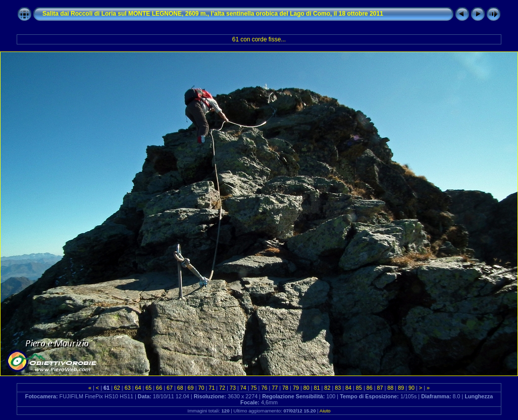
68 (180, 388)
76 (264, 388)
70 (201, 388)
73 (233, 388)
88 (390, 388)
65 (148, 388)
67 (170, 388)
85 (359, 388)
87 (380, 388)
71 (212, 388)
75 (254, 388)
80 (306, 388)
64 (138, 388)
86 (370, 388)
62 (117, 388)
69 (191, 388)
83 (338, 388)
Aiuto (325, 411)
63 (128, 388)
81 (317, 388)
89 (401, 388)
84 (348, 388)
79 (296, 388)
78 (285, 388)
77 (275, 388)
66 (159, 388)
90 (411, 388)
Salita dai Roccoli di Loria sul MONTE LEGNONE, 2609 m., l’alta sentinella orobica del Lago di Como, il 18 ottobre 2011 (213, 14)
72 (222, 388)
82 (327, 388)
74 (243, 388)
